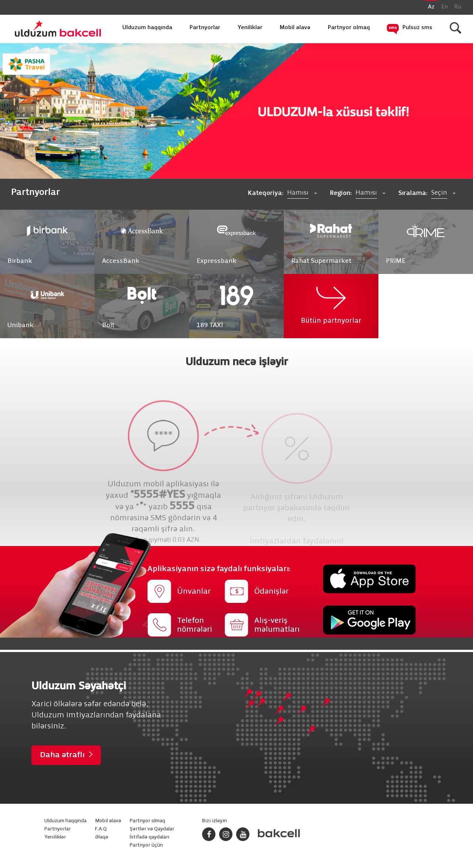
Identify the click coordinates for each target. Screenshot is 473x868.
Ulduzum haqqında (147, 28)
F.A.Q (101, 829)
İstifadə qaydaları (149, 837)
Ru (458, 7)
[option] (236, 111)
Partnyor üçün (146, 845)
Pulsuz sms (417, 28)
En (445, 7)
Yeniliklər (250, 28)
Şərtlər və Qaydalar (152, 829)
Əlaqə (102, 837)
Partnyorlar (205, 28)
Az (431, 7)
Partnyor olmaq (349, 28)
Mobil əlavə (295, 28)
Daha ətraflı (62, 755)
